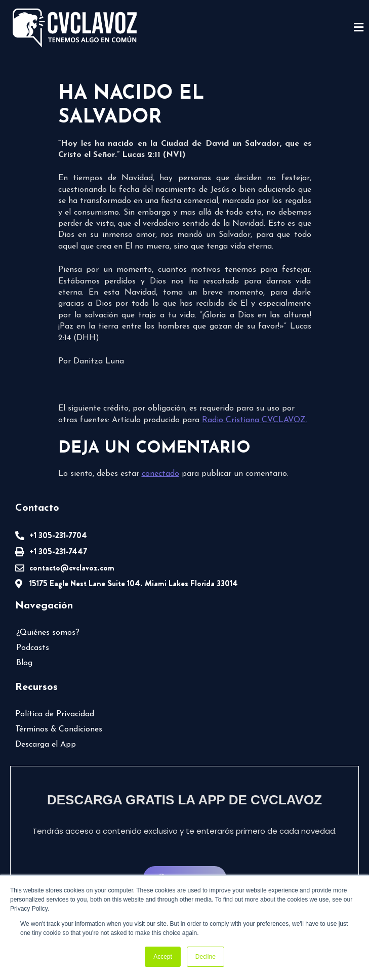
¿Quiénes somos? (48, 633)
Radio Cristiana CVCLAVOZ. (255, 420)
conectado (160, 474)
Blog (24, 663)
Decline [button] (206, 957)
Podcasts (33, 648)
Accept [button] (163, 957)
